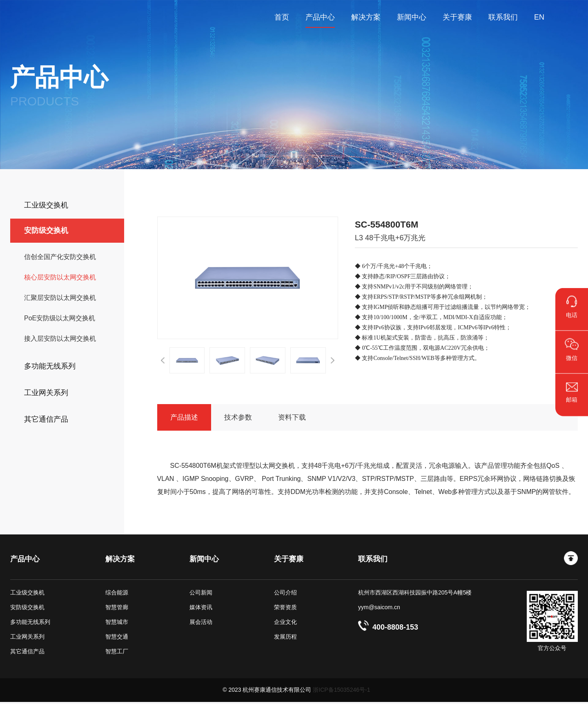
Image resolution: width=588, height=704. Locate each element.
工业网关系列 (27, 639)
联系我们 (373, 561)
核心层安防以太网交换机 (60, 277)
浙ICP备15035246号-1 (341, 692)
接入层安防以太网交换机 (60, 339)
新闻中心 (204, 561)
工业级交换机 (27, 594)
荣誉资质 (285, 609)
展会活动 (201, 624)
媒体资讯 (201, 609)
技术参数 (248, 418)
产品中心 (25, 561)
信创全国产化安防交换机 (60, 257)
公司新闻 (201, 594)
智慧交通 (117, 639)
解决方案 (120, 561)
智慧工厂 (117, 653)
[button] (163, 361)
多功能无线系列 (30, 624)
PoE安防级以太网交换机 (60, 318)
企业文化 (285, 624)
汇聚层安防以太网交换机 (60, 298)
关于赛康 (289, 561)
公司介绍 (285, 594)
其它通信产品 (27, 653)
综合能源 (117, 594)
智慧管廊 (117, 609)
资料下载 (308, 418)
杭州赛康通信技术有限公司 (39, 17)
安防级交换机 (27, 609)
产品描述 (187, 418)
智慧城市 (117, 624)
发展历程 (285, 639)
